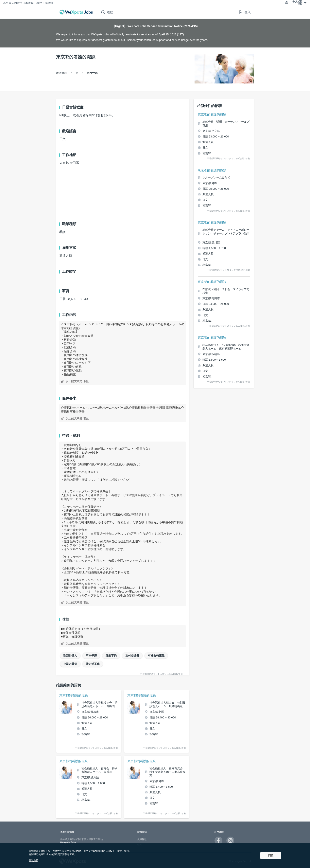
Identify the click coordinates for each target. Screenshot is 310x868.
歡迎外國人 (70, 656)
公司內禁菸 (70, 664)
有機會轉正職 (156, 656)
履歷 (107, 12)
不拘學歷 (91, 656)
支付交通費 (132, 656)
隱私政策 (34, 860)
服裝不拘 (111, 656)
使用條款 (142, 839)
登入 (245, 12)
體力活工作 (93, 664)
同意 (271, 855)
